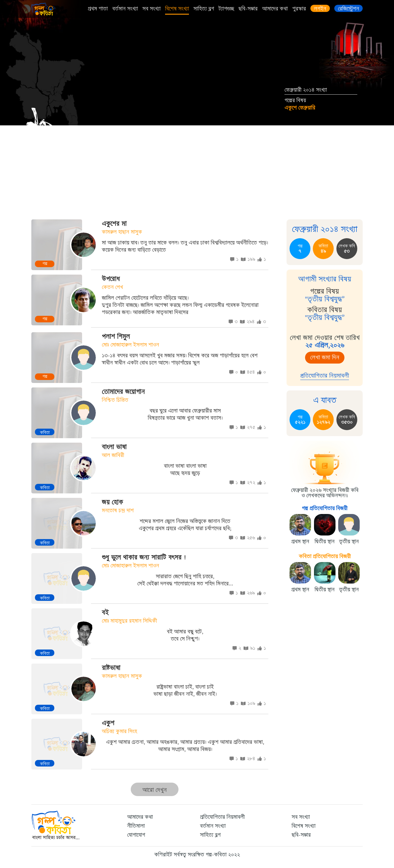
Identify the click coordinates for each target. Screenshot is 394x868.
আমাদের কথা (275, 9)
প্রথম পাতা (98, 9)
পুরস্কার (299, 9)
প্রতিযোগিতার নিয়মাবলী (325, 376)
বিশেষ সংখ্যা (177, 9)
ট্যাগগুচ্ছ (226, 9)
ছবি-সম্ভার (248, 9)
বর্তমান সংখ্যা (125, 9)
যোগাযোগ (136, 835)
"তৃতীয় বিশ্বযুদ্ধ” (325, 299)
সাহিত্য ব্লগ (204, 9)
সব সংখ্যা (151, 9)
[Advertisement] (197, 170)
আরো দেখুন (155, 790)
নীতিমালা (136, 826)
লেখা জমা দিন (325, 357)
